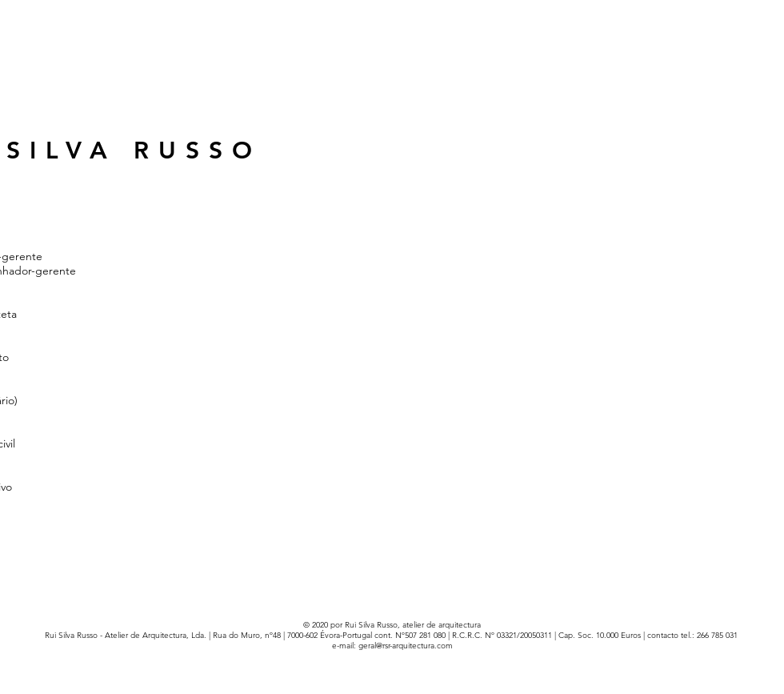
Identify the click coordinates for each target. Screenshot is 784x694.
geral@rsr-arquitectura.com (406, 646)
